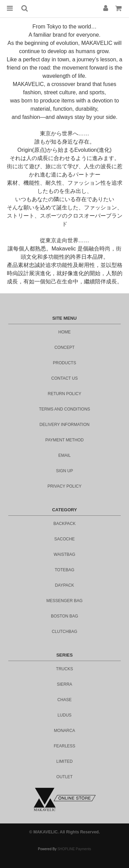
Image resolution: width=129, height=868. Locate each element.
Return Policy (64, 394)
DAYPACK (65, 585)
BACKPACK (64, 524)
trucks (64, 669)
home (65, 332)
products (64, 363)
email (64, 455)
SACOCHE (64, 539)
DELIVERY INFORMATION (64, 425)
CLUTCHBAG (64, 632)
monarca (64, 731)
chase (64, 700)
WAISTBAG (64, 554)
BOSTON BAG (64, 616)
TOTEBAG (64, 570)
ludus (64, 715)
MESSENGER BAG (64, 601)
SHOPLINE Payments (74, 849)
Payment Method (64, 440)
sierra (64, 684)
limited (64, 761)
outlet (64, 777)
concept (64, 347)
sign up (64, 471)
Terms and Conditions (64, 409)
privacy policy (64, 486)
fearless (64, 746)
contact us (64, 378)
